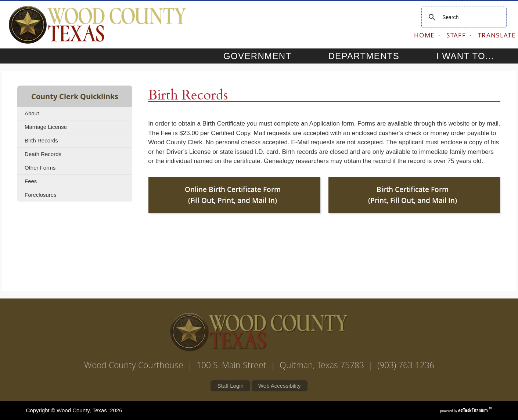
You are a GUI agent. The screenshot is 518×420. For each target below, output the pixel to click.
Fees (31, 181)
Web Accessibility (280, 386)
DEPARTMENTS (371, 56)
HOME (424, 35)
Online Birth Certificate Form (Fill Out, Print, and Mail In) (233, 195)
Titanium (474, 410)
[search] (463, 17)
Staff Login (230, 386)
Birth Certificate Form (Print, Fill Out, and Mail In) (413, 195)
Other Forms (40, 168)
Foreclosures (41, 195)
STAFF (456, 35)
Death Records (43, 154)
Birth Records (41, 140)
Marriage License (46, 127)
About (32, 113)
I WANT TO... (472, 56)
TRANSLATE (497, 35)
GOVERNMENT (264, 56)
